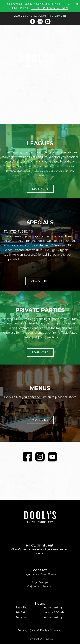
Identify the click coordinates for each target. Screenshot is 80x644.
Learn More (40, 189)
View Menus (40, 420)
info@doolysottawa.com (40, 586)
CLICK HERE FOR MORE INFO (50, 8)
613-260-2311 (58, 16)
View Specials (40, 281)
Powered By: (36, 639)
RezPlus (49, 639)
